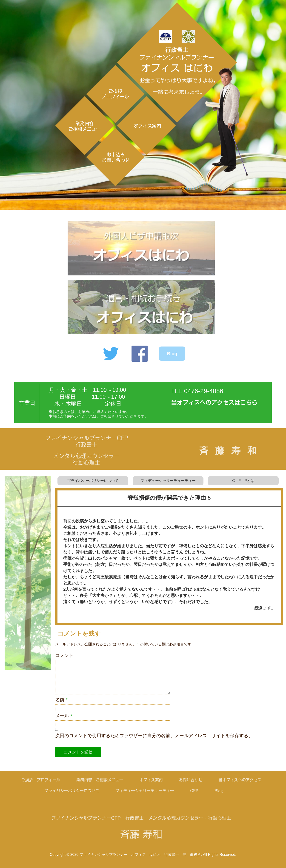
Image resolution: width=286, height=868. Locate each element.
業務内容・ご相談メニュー (96, 780)
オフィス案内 (147, 126)
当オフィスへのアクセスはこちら (214, 406)
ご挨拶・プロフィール (37, 780)
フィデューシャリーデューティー (168, 484)
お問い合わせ (187, 780)
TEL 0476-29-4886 (197, 394)
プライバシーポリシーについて (93, 484)
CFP (191, 791)
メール (64, 716)
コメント (64, 655)
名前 (61, 700)
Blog (169, 354)
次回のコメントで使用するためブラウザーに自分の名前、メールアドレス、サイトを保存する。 (154, 736)
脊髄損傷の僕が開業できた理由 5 (169, 498)
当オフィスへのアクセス (236, 780)
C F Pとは (243, 484)
